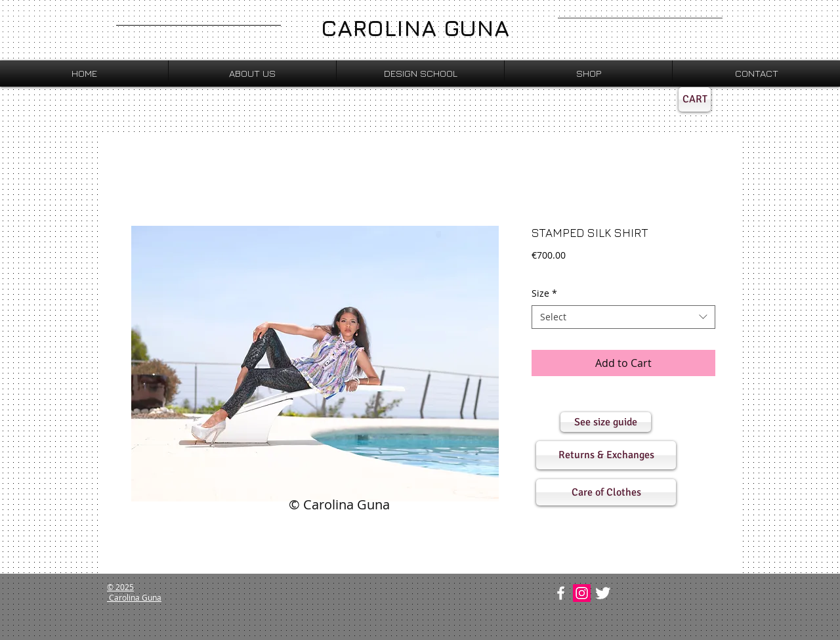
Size (544, 293)
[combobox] (623, 317)
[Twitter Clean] (603, 593)
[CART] (695, 99)
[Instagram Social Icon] (582, 593)
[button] (606, 422)
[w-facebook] (561, 593)
